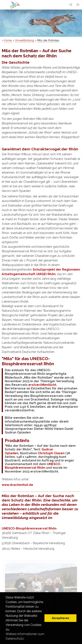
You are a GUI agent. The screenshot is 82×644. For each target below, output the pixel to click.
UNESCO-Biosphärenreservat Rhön (33, 466)
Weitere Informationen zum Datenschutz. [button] (25, 636)
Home (8, 40)
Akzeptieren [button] (60, 618)
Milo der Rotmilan (48, 40)
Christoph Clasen (51, 453)
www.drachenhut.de (17, 485)
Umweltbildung (25, 40)
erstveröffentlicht (42, 385)
